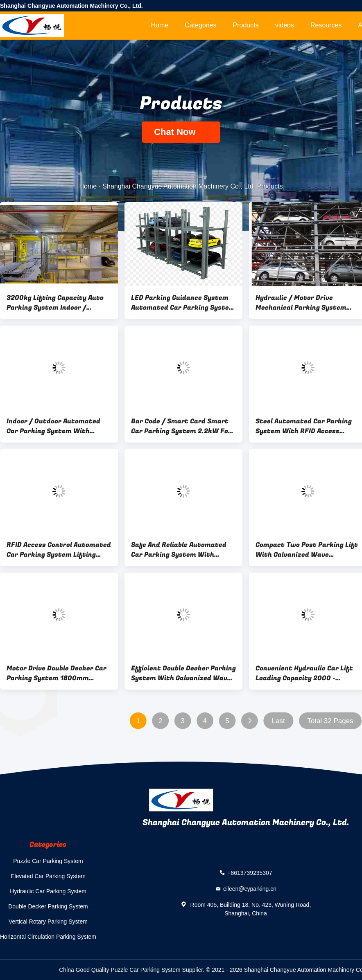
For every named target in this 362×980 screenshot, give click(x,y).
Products (246, 25)
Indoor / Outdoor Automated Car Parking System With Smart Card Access (53, 426)
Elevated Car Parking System (48, 876)
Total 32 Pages (330, 721)
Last (278, 721)
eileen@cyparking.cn (250, 889)
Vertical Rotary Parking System (48, 922)
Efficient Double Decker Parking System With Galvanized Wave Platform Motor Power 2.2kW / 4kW (183, 673)
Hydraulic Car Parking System (48, 891)
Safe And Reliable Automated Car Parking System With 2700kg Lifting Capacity (179, 550)
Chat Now (181, 132)
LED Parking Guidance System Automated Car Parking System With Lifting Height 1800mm (183, 303)
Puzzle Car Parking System (48, 861)
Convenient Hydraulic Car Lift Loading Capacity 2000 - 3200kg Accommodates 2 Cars (305, 673)
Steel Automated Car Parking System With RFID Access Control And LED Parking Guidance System (304, 426)
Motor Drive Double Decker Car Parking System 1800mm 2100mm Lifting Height (57, 673)
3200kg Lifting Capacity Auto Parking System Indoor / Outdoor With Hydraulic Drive (55, 303)
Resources (326, 25)
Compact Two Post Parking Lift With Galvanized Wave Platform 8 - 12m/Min (307, 550)
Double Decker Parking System (48, 906)
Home (160, 25)
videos (285, 25)
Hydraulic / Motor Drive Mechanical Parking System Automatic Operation (301, 303)
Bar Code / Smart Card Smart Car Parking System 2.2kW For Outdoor (181, 426)
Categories (200, 25)
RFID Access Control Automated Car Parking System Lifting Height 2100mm (59, 550)
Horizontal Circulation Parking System (48, 937)
